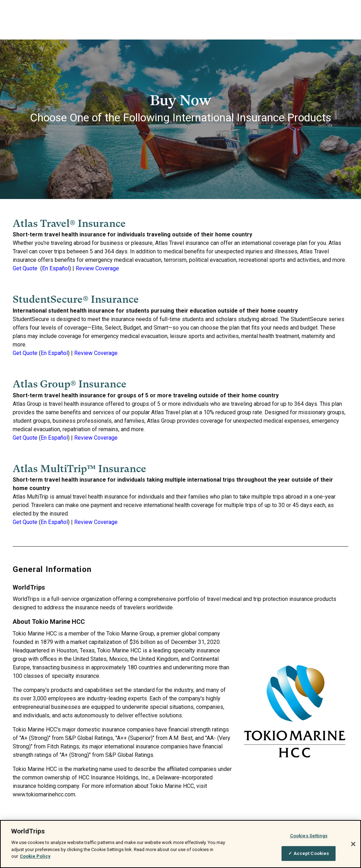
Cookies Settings (309, 836)
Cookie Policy (35, 856)
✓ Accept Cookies (309, 853)
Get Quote (25, 268)
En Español (56, 268)
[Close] (353, 844)
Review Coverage (97, 268)
